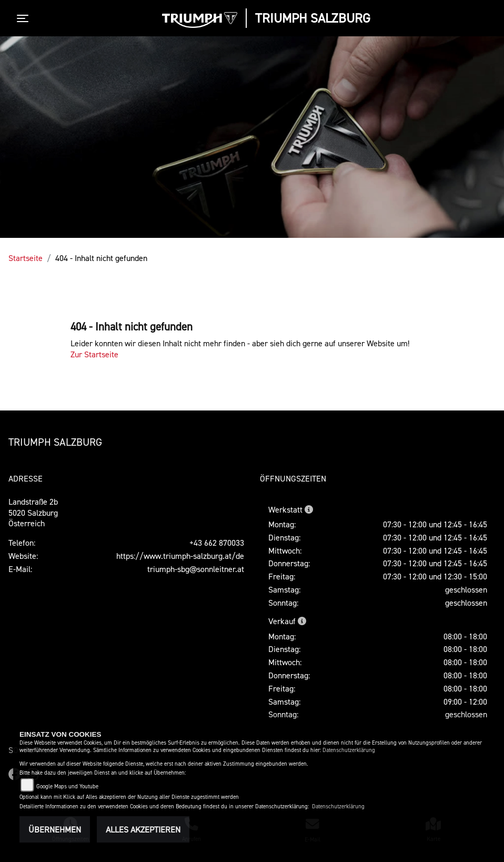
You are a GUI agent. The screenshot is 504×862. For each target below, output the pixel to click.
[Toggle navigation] (25, 18)
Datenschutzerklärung (349, 750)
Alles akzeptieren (143, 829)
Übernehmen (55, 829)
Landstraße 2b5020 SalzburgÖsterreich (33, 513)
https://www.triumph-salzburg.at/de (180, 556)
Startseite (26, 258)
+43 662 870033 (217, 543)
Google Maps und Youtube (67, 786)
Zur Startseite (94, 354)
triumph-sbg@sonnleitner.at (196, 569)
